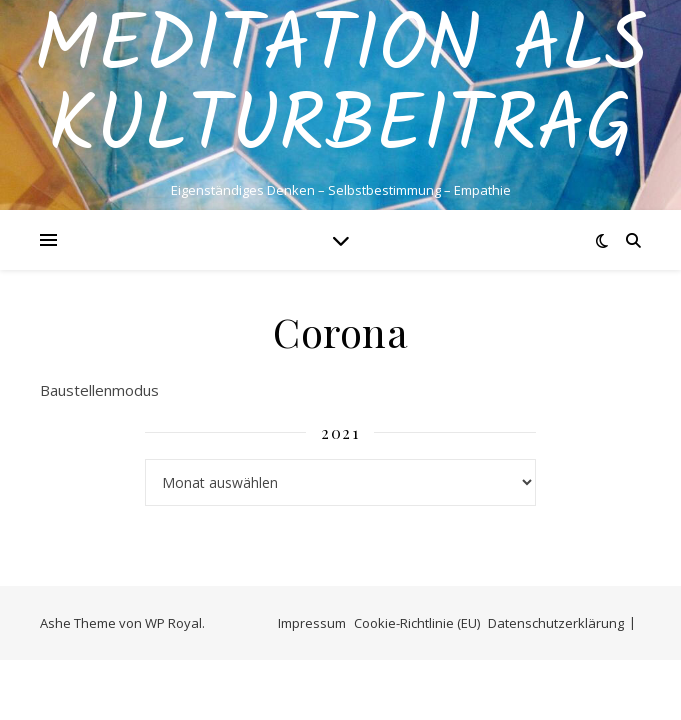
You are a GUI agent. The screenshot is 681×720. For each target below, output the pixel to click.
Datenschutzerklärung (556, 623)
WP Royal (173, 623)
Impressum (312, 623)
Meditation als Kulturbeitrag (341, 88)
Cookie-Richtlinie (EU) (417, 623)
